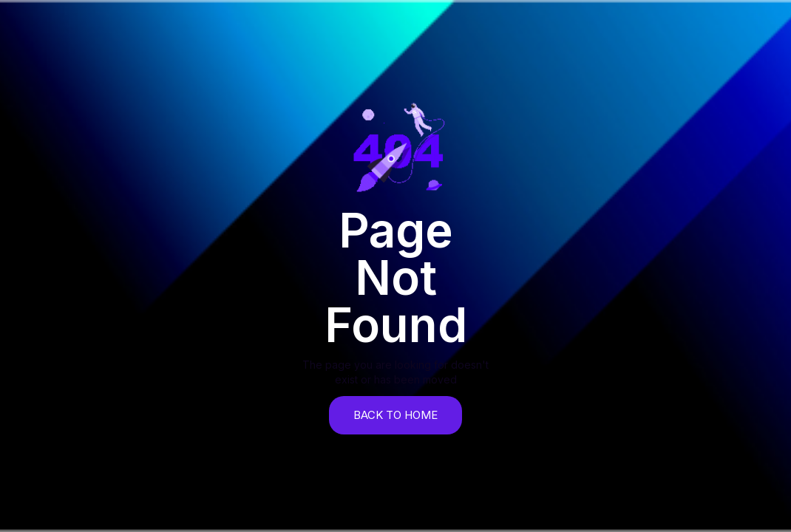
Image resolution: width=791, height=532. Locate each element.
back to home (395, 415)
